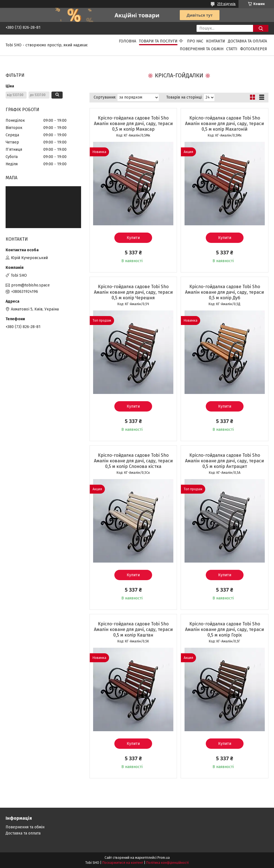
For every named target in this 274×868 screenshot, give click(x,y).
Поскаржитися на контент (123, 863)
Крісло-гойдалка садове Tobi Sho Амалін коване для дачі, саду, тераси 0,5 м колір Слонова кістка (133, 461)
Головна (127, 41)
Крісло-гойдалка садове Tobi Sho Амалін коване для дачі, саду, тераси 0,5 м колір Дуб (225, 292)
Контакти (216, 41)
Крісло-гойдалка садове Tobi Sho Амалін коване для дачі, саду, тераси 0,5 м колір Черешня (133, 292)
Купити (133, 238)
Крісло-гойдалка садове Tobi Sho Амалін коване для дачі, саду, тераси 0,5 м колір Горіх (225, 629)
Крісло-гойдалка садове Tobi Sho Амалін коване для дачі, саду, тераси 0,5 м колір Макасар (133, 124)
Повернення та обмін (202, 49)
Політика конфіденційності (167, 863)
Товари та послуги (158, 41)
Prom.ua (164, 858)
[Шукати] (261, 28)
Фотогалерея (254, 49)
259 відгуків (226, 4)
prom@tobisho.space (30, 285)
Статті (232, 49)
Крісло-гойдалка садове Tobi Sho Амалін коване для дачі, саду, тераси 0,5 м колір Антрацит (225, 461)
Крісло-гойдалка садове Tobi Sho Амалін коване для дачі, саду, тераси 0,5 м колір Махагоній (225, 124)
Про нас (195, 41)
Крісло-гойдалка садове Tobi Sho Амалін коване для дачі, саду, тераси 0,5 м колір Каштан (133, 629)
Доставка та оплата (247, 41)
